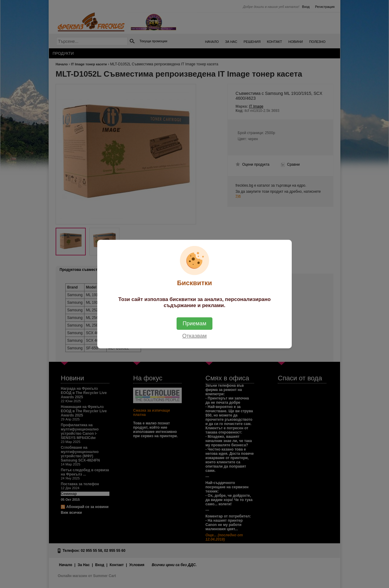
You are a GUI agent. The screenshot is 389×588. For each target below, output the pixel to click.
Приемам (194, 323)
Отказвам (194, 336)
